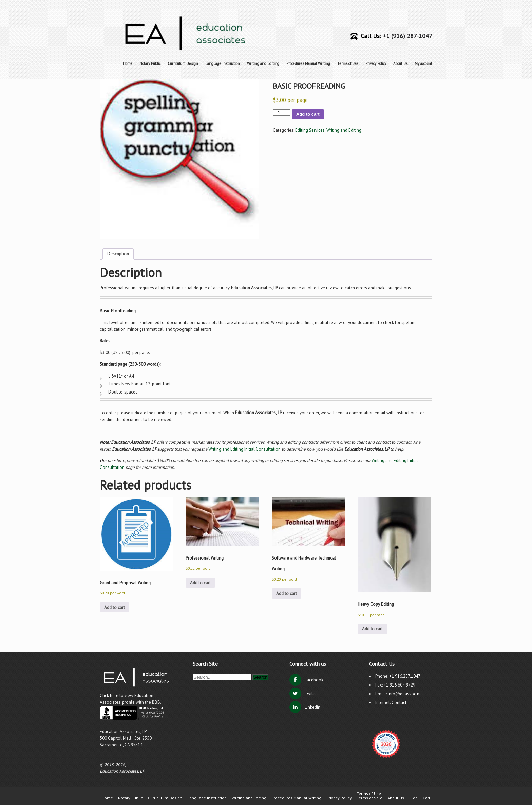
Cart (426, 798)
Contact (399, 703)
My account (423, 63)
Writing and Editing (263, 63)
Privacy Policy (376, 63)
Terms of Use (348, 63)
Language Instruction (223, 63)
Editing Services (310, 130)
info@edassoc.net (405, 694)
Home (128, 63)
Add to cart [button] (115, 608)
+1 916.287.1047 (405, 676)
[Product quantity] (282, 113)
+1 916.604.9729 (400, 685)
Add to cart (308, 114)
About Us (400, 63)
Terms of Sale (370, 798)
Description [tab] (118, 254)
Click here (110, 696)
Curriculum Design (183, 63)
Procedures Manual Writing (308, 63)
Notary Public (150, 63)
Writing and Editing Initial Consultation (244, 449)
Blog (413, 798)
